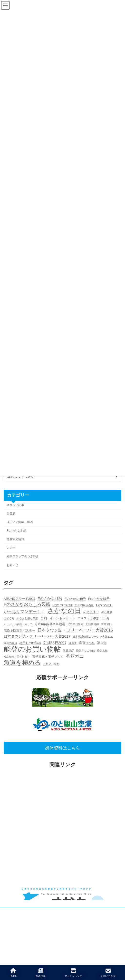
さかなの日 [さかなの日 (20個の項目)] (64, 611)
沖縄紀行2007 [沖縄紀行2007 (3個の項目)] (55, 643)
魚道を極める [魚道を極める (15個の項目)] (22, 663)
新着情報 (41, 973)
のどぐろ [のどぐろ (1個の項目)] (9, 618)
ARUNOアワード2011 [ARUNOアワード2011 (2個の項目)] (20, 599)
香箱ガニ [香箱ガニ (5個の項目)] (75, 656)
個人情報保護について (18, 930)
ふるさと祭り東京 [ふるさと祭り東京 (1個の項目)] (27, 618)
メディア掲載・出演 (20, 522)
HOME (13, 973)
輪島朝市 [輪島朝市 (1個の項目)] (9, 657)
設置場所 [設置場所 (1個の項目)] (68, 651)
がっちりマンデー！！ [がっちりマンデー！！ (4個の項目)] (24, 612)
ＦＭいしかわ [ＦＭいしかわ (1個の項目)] (51, 664)
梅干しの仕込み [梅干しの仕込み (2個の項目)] (30, 643)
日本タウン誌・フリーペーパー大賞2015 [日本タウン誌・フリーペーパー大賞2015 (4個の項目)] (75, 630)
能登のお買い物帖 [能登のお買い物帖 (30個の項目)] (32, 649)
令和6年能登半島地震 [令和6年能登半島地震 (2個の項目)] (50, 624)
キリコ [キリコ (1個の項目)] (29, 624)
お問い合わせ (108, 973)
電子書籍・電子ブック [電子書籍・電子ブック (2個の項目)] (48, 657)
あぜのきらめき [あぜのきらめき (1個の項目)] (84, 605)
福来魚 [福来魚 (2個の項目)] (102, 643)
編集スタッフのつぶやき (23, 557)
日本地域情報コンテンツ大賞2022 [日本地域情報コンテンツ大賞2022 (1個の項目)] (93, 637)
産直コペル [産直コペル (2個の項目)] (87, 643)
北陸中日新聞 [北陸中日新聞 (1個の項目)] (75, 624)
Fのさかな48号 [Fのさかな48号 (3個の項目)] (50, 598)
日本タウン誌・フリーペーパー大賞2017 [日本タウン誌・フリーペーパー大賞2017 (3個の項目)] (37, 636)
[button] (62, 748)
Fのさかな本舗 (16, 531)
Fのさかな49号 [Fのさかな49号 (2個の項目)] (75, 599)
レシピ (11, 548)
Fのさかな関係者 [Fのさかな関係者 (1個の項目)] (63, 605)
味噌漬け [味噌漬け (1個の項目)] (106, 624)
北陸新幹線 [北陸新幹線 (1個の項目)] (92, 624)
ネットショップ (73, 973)
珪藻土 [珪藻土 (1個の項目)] (73, 643)
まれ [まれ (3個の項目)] (44, 618)
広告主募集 (11, 921)
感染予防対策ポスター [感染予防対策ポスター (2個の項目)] (19, 630)
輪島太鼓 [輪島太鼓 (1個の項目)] (102, 651)
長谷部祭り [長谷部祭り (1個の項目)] (23, 657)
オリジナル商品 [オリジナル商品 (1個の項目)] (13, 624)
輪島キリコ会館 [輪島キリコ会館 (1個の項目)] (85, 651)
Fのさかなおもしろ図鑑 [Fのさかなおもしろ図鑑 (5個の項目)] (27, 604)
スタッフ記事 (15, 505)
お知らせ (12, 565)
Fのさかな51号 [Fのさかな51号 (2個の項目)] (99, 599)
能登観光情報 (15, 539)
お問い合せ (11, 912)
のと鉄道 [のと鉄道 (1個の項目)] (107, 612)
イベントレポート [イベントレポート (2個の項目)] (62, 618)
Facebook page (63, 959)
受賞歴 (11, 514)
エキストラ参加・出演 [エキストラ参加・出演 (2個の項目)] (93, 618)
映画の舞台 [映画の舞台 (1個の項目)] (10, 643)
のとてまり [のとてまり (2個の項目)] (91, 612)
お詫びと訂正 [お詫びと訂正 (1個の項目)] (104, 605)
